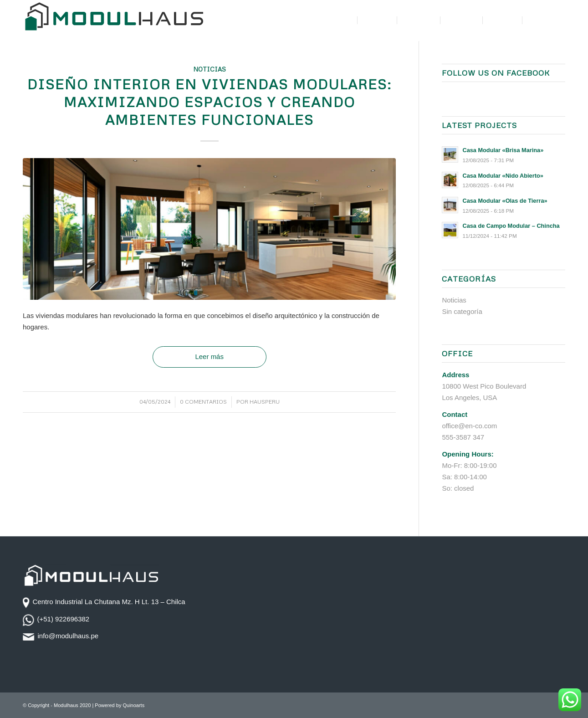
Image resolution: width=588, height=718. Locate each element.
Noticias (210, 69)
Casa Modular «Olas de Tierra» (505, 201)
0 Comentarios (203, 402)
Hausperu (265, 402)
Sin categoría (462, 311)
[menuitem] (343, 21)
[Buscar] (557, 21)
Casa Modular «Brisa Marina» (503, 150)
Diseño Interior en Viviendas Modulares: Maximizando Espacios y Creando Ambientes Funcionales (210, 102)
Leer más (209, 356)
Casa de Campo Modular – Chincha (511, 226)
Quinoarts (133, 705)
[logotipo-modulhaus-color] (114, 21)
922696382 (72, 619)
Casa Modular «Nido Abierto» (503, 176)
